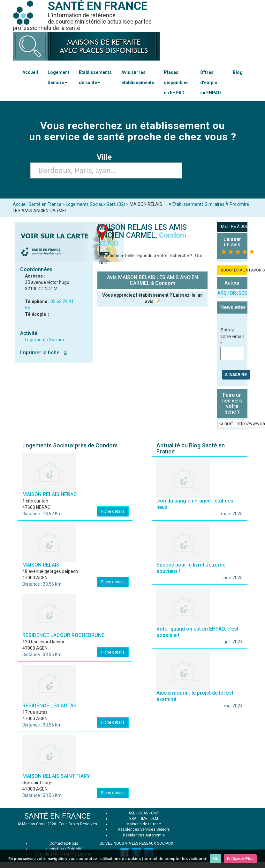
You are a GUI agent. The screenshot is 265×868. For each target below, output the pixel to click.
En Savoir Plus (240, 859)
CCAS (143, 813)
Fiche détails (113, 511)
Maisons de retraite (144, 824)
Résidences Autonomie (144, 835)
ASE (132, 813)
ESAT (134, 819)
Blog (238, 72)
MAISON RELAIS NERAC (50, 494)
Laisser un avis (232, 242)
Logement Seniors (58, 77)
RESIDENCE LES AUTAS (49, 706)
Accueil (30, 72)
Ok (216, 859)
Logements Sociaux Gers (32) (95, 204)
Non (103, 263)
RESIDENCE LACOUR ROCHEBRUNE (63, 635)
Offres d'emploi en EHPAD (211, 83)
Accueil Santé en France (37, 204)
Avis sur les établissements (138, 77)
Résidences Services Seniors (144, 829)
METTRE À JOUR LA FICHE (234, 226)
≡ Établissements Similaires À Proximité (209, 204)
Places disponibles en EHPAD (176, 83)
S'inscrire (236, 375)
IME (144, 819)
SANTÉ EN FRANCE (57, 816)
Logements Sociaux (45, 340)
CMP (155, 813)
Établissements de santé (95, 77)
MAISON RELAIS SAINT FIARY (56, 776)
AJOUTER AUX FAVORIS (234, 270)
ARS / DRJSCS (232, 293)
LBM (154, 819)
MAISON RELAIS (41, 565)
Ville (106, 157)
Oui (198, 256)
